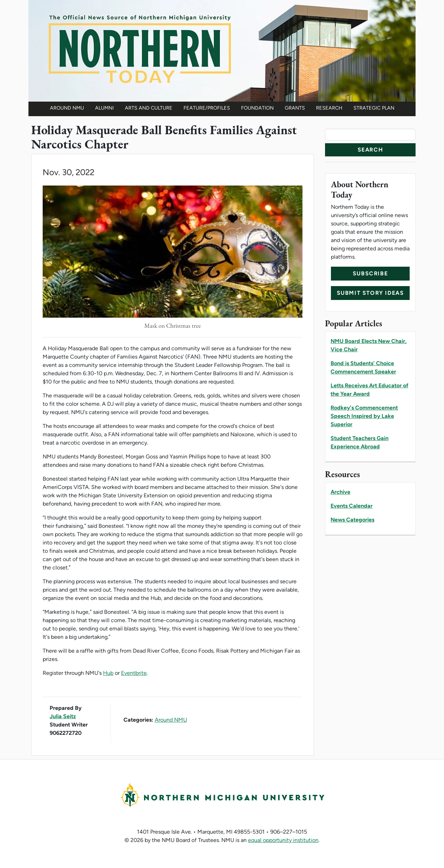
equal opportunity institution (283, 840)
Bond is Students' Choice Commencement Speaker (363, 367)
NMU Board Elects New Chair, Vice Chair (369, 345)
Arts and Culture (149, 108)
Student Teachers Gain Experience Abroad (360, 442)
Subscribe (370, 273)
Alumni (104, 108)
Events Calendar (352, 506)
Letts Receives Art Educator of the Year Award (369, 390)
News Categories (352, 520)
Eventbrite (134, 673)
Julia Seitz (63, 716)
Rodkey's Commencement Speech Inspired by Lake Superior (364, 416)
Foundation (257, 108)
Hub (108, 673)
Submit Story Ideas (370, 293)
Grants (295, 108)
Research (329, 108)
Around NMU (67, 108)
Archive (340, 492)
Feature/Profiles (207, 108)
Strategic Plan (374, 108)
